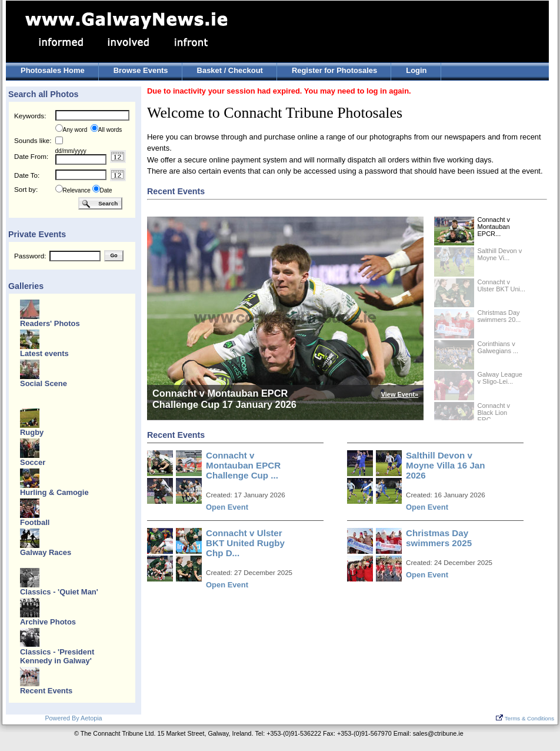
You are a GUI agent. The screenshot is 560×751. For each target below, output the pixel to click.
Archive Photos (48, 622)
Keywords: (30, 116)
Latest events (44, 353)
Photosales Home (53, 70)
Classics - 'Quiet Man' (59, 592)
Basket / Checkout (230, 70)
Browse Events (141, 70)
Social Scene (44, 383)
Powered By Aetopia (73, 718)
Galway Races (46, 552)
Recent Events (46, 691)
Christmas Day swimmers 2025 (439, 538)
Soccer (33, 462)
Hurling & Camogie (54, 492)
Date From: (31, 156)
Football (35, 522)
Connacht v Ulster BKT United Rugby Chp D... (245, 543)
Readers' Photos (50, 323)
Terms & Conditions (525, 718)
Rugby (32, 432)
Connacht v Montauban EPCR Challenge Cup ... (243, 465)
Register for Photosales (334, 70)
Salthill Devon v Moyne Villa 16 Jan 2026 (446, 465)
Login (416, 70)
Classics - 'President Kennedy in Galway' (57, 656)
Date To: (27, 175)
